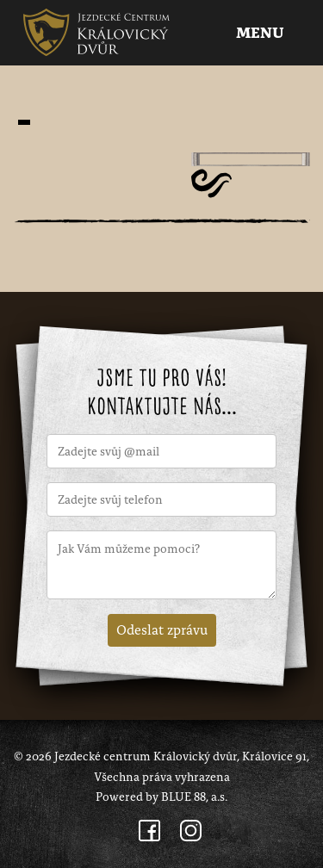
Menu (262, 33)
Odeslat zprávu (162, 629)
